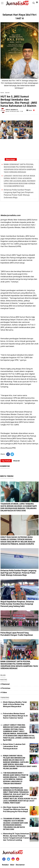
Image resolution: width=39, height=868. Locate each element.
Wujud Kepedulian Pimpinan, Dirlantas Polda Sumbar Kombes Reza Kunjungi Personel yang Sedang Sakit (17, 604)
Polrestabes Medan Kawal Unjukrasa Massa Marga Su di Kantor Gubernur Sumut (15, 716)
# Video (4, 692)
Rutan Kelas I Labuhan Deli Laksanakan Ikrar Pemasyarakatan (14, 746)
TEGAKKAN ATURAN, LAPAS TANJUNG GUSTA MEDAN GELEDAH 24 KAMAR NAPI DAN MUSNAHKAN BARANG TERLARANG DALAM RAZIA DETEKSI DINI (19, 507)
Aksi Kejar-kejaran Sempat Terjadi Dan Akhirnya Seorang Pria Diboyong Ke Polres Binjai (15, 809)
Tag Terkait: (6, 461)
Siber (12, 865)
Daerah (7, 93)
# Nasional (5, 684)
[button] (37, 1)
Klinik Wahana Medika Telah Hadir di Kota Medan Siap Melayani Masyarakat (15, 704)
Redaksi (5, 865)
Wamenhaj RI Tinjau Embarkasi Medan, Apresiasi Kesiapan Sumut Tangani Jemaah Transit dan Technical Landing (16, 837)
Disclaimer (20, 865)
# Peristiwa (5, 688)
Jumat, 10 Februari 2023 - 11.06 (14, 111)
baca (29, 110)
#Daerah (16, 461)
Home (2, 93)
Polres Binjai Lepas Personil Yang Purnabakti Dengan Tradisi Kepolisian (17, 634)
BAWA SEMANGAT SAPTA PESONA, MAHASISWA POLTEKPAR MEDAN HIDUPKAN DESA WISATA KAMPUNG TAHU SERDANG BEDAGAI (20, 168)
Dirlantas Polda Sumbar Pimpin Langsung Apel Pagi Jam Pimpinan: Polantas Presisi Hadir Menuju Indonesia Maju (19, 194)
